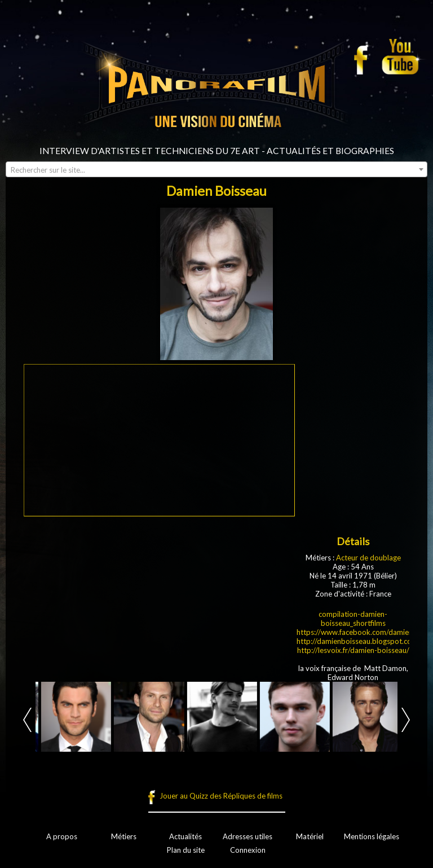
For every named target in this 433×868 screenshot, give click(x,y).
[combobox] (216, 169)
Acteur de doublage (368, 558)
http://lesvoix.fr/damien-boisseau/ (353, 650)
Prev (27, 720)
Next (406, 720)
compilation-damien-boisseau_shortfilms (353, 619)
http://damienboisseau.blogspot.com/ (359, 641)
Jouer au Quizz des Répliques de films (221, 796)
